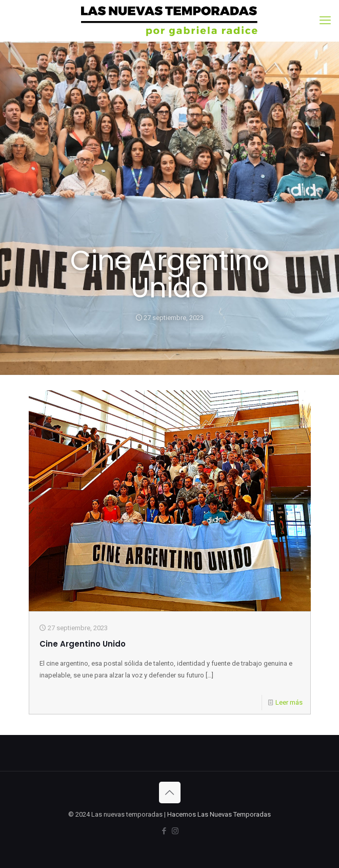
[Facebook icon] (164, 831)
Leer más (289, 702)
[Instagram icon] (175, 831)
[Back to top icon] (170, 792)
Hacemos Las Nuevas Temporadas (219, 814)
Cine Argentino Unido (83, 644)
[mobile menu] (325, 21)
